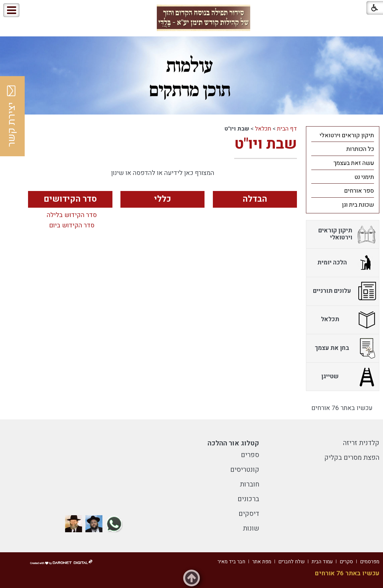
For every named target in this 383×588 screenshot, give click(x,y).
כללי (163, 199)
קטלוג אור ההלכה (233, 443)
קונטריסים (245, 470)
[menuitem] (343, 135)
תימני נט (364, 177)
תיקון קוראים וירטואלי (347, 135)
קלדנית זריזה (361, 443)
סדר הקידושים (70, 199)
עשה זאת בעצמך (354, 163)
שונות (251, 528)
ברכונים (248, 499)
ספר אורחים (359, 191)
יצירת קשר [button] (12, 116)
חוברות (250, 484)
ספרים (250, 455)
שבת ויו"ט (266, 144)
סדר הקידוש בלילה (72, 215)
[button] (33, 11)
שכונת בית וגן (358, 205)
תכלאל (263, 129)
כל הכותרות (360, 149)
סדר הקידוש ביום (72, 226)
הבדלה (255, 199)
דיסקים (249, 514)
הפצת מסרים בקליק (352, 458)
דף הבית (287, 129)
